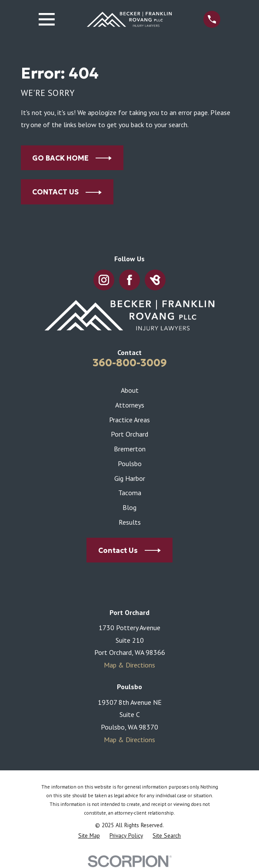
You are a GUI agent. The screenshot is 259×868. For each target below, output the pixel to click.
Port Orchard (129, 434)
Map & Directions (129, 665)
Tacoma (130, 493)
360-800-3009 (130, 363)
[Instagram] (104, 280)
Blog (129, 507)
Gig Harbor (130, 478)
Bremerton (130, 449)
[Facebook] (129, 280)
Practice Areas (129, 420)
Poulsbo (130, 464)
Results (130, 522)
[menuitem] (89, 836)
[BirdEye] (155, 280)
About (130, 390)
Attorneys (130, 405)
